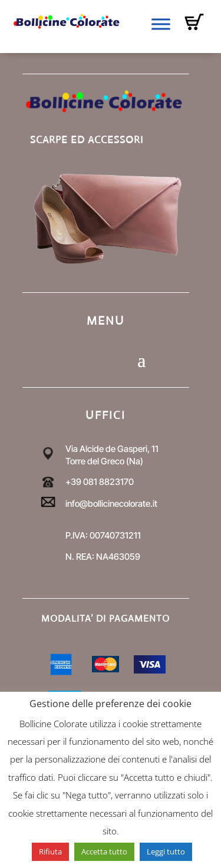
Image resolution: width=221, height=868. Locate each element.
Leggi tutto (166, 852)
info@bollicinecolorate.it (111, 504)
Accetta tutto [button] (104, 852)
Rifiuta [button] (50, 852)
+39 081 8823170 (100, 482)
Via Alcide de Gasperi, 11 (112, 449)
